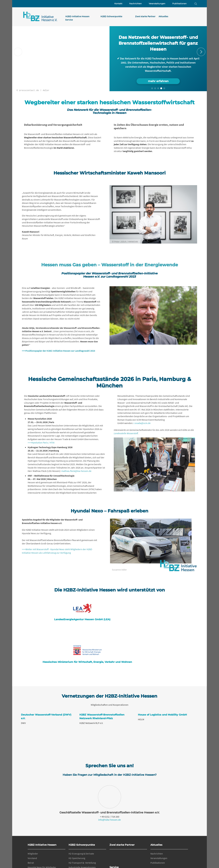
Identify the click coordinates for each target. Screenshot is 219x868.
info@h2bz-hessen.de (109, 773)
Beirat (31, 816)
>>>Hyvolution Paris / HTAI (41, 443)
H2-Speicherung (77, 811)
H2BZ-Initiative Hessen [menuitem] (77, 16)
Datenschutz (116, 834)
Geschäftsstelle (35, 825)
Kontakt (118, 4)
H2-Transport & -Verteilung (82, 816)
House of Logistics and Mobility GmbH (162, 668)
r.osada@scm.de (142, 423)
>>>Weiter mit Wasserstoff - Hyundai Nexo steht (46, 549)
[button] (152, 88)
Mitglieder (33, 807)
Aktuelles (156, 798)
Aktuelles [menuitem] (163, 16)
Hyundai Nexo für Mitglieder (42, 821)
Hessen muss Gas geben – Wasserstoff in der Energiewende (110, 265)
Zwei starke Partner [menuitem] (145, 16)
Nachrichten (136, 4)
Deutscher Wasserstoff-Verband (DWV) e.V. (46, 670)
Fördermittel (75, 843)
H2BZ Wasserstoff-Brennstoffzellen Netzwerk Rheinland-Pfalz (102, 670)
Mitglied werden (36, 830)
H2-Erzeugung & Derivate (81, 807)
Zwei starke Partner (122, 798)
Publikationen (179, 4)
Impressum (115, 829)
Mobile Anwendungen (80, 825)
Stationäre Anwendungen (82, 830)
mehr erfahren (158, 81)
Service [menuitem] (69, 20)
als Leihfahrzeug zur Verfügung (55, 553)
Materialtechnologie (79, 834)
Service (114, 820)
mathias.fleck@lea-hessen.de (76, 471)
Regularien (74, 839)
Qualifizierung (76, 848)
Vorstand (32, 811)
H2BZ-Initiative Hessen (42, 798)
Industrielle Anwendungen (82, 821)
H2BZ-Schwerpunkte (82, 798)
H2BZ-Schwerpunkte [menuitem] (111, 16)
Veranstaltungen (157, 4)
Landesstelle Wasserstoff (126, 433)
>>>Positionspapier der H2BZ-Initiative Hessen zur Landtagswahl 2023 (58, 351)
